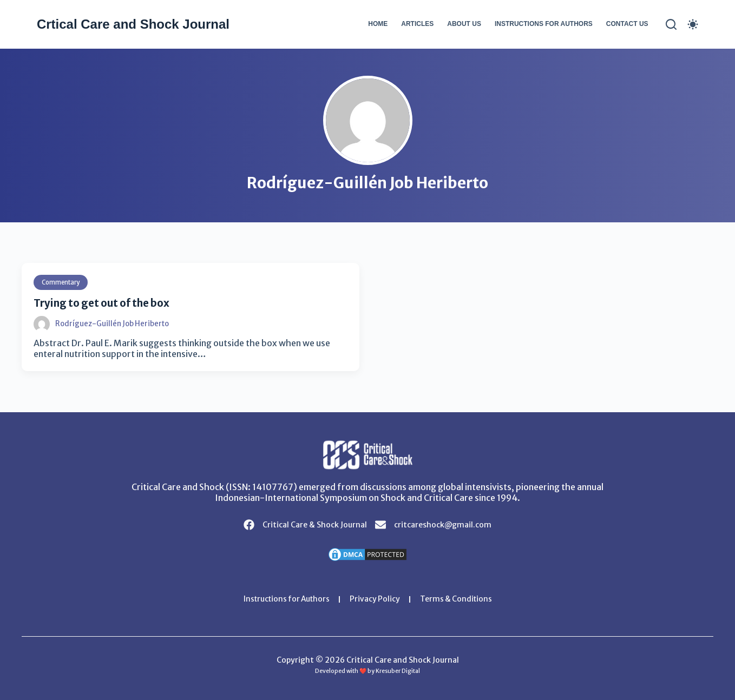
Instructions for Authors (544, 24)
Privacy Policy (376, 599)
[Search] (671, 24)
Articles (417, 24)
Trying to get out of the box (108, 303)
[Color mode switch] (693, 24)
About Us (464, 24)
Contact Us (627, 24)
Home (378, 24)
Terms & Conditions (459, 599)
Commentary (63, 282)
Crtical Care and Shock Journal (133, 24)
